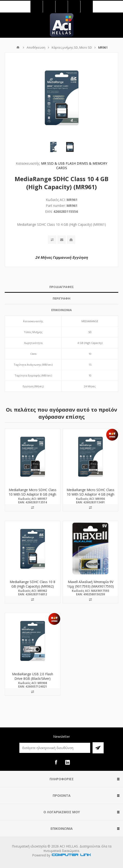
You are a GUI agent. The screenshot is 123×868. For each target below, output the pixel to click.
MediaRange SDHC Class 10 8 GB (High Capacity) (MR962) (32, 584)
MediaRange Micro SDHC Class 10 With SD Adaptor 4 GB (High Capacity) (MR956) (90, 494)
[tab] (61, 287)
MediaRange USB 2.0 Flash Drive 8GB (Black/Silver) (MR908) (33, 678)
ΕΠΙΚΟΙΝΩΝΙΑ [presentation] (61, 310)
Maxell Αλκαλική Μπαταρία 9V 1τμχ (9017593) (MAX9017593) (90, 584)
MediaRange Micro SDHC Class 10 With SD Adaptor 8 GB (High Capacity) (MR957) (33, 494)
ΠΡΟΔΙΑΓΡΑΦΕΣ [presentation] (62, 287)
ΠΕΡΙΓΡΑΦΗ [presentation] (61, 298)
